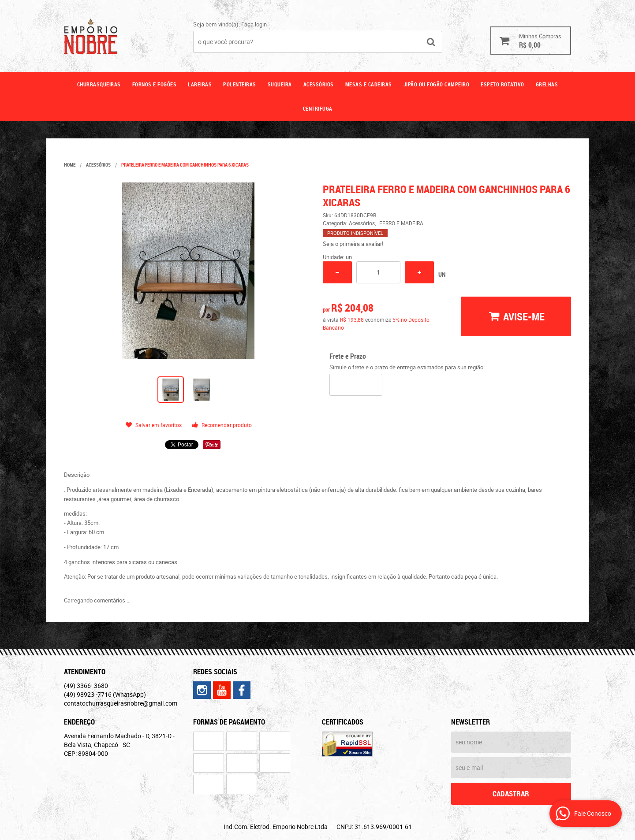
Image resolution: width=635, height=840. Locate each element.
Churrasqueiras (99, 84)
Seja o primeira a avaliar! (353, 244)
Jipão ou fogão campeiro (437, 84)
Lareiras (200, 84)
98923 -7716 (105, 694)
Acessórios (319, 84)
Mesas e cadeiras (369, 84)
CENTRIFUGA (318, 108)
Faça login (254, 24)
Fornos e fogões (155, 84)
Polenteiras (240, 84)
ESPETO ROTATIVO (502, 84)
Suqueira (280, 84)
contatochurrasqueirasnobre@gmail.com (121, 703)
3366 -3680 (86, 686)
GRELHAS (547, 84)
